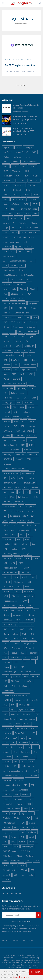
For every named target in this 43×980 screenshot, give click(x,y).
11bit (13, 209)
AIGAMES (23, 223)
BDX (13, 280)
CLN (20, 332)
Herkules (7, 488)
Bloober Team (17, 294)
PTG (22, 60)
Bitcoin (33, 289)
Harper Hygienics (11, 483)
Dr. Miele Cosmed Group (14, 384)
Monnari (16, 596)
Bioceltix (7, 284)
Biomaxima (20, 284)
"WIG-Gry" (33, 199)
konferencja (24, 530)
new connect (19, 615)
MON (6, 596)
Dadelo (29, 355)
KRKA (6, 535)
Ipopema (30, 506)
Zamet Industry (10, 870)
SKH (17, 757)
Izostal (30, 511)
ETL (15, 407)
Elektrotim (8, 398)
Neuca (6, 615)
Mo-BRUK (8, 591)
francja (6, 426)
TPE (31, 813)
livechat (7, 544)
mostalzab (28, 596)
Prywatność (6, 940)
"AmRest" (7, 152)
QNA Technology (27, 710)
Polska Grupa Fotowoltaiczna (16, 695)
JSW (5, 521)
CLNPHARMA (31, 332)
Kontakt (30, 940)
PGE (15, 667)
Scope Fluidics (21, 733)
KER (13, 521)
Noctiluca (29, 620)
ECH (5, 393)
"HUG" (27, 171)
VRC (5, 842)
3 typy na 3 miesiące (28, 209)
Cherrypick (18, 327)
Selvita (35, 743)
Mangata (27, 554)
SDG (23, 738)
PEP (32, 662)
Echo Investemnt (18, 393)
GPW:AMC (16, 450)
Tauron (20, 804)
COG (22, 336)
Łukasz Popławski (14, 71)
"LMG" (6, 185)
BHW (21, 280)
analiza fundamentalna (24, 237)
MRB (21, 606)
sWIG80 (26, 795)
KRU (14, 535)
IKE (5, 497)
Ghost (6, 960)
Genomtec (19, 436)
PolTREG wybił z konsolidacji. (21, 65)
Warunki (16, 940)
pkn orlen (15, 676)
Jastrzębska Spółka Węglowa (22, 516)
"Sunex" (26, 195)
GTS (21, 478)
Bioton (23, 289)
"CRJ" (24, 166)
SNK (16, 761)
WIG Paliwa (26, 851)
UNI (23, 823)
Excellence (26, 412)
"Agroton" (8, 147)
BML (5, 299)
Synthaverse (19, 799)
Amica (14, 232)
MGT (16, 577)
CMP (5, 336)
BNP (21, 299)
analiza (6, 237)
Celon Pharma (30, 322)
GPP (5, 450)
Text (26, 809)
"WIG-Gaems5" (18, 199)
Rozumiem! (36, 972)
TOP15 (35, 809)
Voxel (31, 837)
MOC (18, 591)
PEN (17, 662)
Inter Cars (19, 502)
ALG (14, 228)
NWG (22, 629)
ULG (36, 818)
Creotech (7, 351)
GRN (29, 459)
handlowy (31, 478)
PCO (26, 658)
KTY (30, 535)
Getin (6, 440)
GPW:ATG (28, 450)
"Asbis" (6, 157)
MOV (25, 601)
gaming (7, 436)
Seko (6, 743)
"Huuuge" (8, 176)
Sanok (17, 724)
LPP (16, 544)
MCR (13, 563)
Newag (31, 615)
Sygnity (7, 799)
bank (21, 270)
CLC (12, 332)
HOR (26, 488)
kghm (6, 525)
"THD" (36, 195)
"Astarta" (17, 157)
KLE (36, 525)
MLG (29, 582)
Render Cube (9, 719)
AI (14, 223)
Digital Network (28, 369)
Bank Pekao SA (27, 275)
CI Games (31, 327)
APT (21, 251)
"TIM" (6, 199)
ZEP (16, 875)
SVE (16, 795)
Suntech (7, 795)
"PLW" (6, 195)
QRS (5, 714)
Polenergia (8, 691)
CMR (14, 336)
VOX (23, 837)
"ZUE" (35, 204)
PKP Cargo (16, 681)
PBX (5, 658)
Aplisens (29, 247)
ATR (5, 266)
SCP (33, 733)
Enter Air (29, 403)
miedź (25, 577)
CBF (5, 322)
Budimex (35, 308)
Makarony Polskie (11, 554)
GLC (31, 440)
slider (25, 757)
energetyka (8, 403)
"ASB (34, 152)
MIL (33, 577)
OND (32, 634)
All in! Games (33, 228)
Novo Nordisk (26, 624)
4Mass (19, 214)
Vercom (25, 828)
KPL (35, 530)
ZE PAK (24, 870)
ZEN (33, 870)
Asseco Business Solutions (15, 261)
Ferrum (7, 421)
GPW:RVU (8, 459)
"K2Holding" (9, 181)
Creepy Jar (29, 346)
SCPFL (6, 738)
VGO (35, 828)
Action (14, 218)
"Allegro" (29, 147)
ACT (5, 218)
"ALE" (18, 147)
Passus (14, 653)
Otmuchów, (17, 648)
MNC (27, 587)
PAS (5, 653)
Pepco (6, 667)
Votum (14, 837)
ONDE (6, 639)
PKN (5, 676)
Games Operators (24, 431)
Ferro (27, 417)
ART (28, 251)
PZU (5, 710)
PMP (5, 686)
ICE (20, 492)
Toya (23, 813)
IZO (5, 511)
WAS (13, 842)
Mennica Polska (10, 573)
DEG (16, 365)
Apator (18, 247)
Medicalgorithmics (11, 568)
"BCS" (6, 162)
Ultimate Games (10, 823)
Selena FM (23, 743)
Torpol (14, 813)
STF (25, 785)
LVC (34, 544)
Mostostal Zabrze (11, 601)
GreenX (19, 459)
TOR (5, 813)
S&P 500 (7, 724)
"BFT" (6, 166)
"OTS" (6, 190)
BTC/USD (23, 308)
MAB (5, 549)
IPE (21, 506)
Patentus (33, 653)
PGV (23, 667)
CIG (5, 332)
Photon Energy (10, 672)
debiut (34, 360)
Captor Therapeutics (12, 317)
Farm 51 (17, 417)
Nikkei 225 (8, 620)
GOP (31, 445)
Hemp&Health (29, 483)
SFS (20, 747)
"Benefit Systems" (31, 162)
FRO (15, 426)
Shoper (7, 752)
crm (24, 351)
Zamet (22, 865)
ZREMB (6, 880)
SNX (24, 761)
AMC (5, 232)
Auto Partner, (9, 270)
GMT (23, 445)
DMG (14, 374)
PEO (24, 662)
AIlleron (34, 223)
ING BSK (7, 502)
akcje (6, 228)
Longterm (13, 955)
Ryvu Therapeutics (27, 719)
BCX (5, 280)
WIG (16, 846)
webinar (33, 842)
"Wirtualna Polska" (11, 204)
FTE (23, 426)
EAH (32, 388)
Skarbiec (7, 757)
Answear (7, 247)
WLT (5, 861)
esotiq (6, 407)
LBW (19, 539)
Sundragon (24, 790)
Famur (6, 417)
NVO (14, 629)
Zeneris (7, 875)
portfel (35, 700)
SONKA (6, 766)
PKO (26, 676)
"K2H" (36, 176)
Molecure (28, 591)
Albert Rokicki (21, 123)
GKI (23, 440)
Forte (32, 421)
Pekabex (7, 662)
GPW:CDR (33, 454)
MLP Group (8, 587)
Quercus (15, 714)
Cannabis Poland (22, 313)
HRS (13, 492)
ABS (35, 214)
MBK (28, 558)
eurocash (32, 407)
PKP (5, 681)
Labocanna (8, 539)
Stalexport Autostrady (13, 776)
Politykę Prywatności (19, 926)
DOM (31, 374)
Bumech (7, 313)
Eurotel (7, 412)
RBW (37, 714)
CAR (27, 317)
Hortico (35, 488)
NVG (5, 629)
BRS (13, 308)
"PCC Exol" (17, 190)
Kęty (30, 521)
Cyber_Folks (9, 355)
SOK (31, 761)
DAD (20, 355)
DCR (26, 360)
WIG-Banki (8, 856)
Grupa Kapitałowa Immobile (15, 469)
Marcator (7, 558)
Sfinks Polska (9, 747)
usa (16, 828)
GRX (5, 478)
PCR (34, 658)
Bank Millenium (10, 275)
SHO (36, 747)
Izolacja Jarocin (17, 511)
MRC (29, 606)
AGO (29, 218)
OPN (5, 643)
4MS (28, 214)
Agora (6, 223)
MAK (24, 549)
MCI (5, 563)
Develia (7, 369)
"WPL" (26, 204)
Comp (18, 346)
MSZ (5, 610)
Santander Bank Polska (27, 728)
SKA (36, 752)
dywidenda (8, 388)
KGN (14, 525)
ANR (25, 242)
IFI (27, 492)
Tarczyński (8, 804)
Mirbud (7, 582)
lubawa (25, 544)
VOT (5, 837)
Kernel (21, 521)
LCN (27, 539)
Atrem (14, 266)
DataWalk (15, 360)
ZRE (31, 875)
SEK (31, 738)
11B (5, 209)
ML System (19, 582)
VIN (22, 832)
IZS (5, 516)
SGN (28, 747)
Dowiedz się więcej (21, 977)
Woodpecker (17, 861)
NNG (18, 620)
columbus (8, 341)
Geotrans (31, 436)
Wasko (22, 842)
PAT (23, 653)
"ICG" (18, 176)
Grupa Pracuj (28, 473)
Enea (34, 398)
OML (24, 634)
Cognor (31, 336)
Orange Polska (29, 643)
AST (32, 261)
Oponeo (15, 643)
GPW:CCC (20, 454)
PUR (13, 705)
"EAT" (6, 171)
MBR (36, 558)
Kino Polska (26, 525)
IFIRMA (35, 492)
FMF (16, 421)
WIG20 (19, 856)
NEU (35, 610)
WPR (37, 861)
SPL (15, 766)
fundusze (33, 426)
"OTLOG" (32, 185)
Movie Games (9, 606)
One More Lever (20, 639)
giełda (15, 440)
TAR (30, 799)
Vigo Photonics (10, 832)
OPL (33, 639)
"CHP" (15, 166)
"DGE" (32, 166)
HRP (5, 492)
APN (5, 251)
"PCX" (28, 190)
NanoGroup (17, 610)
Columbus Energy (24, 341)
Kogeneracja (9, 530)
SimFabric (26, 752)
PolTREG (28, 60)
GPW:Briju (8, 454)
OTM (5, 648)
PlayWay (28, 681)
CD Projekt (15, 322)
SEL (13, 743)
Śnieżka (7, 761)
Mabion (15, 549)
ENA (26, 398)
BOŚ (5, 308)
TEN (29, 804)
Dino (6, 374)
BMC (29, 294)
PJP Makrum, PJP (28, 672)
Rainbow (27, 714)
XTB (13, 865)
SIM (16, 752)
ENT (19, 403)
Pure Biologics (25, 705)
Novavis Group (10, 624)
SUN (13, 790)
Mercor (7, 577)
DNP (22, 374)
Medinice (28, 568)
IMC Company (24, 497)
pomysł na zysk (22, 700)
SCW (15, 738)
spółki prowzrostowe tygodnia (16, 771)
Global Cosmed (10, 445)
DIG (16, 369)
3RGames (8, 214)
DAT (5, 360)
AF (22, 218)
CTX (32, 351)
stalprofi (7, 780)
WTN (6, 865)
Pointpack (24, 686)
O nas (23, 940)
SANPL (27, 724)
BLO (5, 294)
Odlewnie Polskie (11, 634)
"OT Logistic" (18, 185)
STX (5, 790)
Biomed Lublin (10, 289)
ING (36, 497)
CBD (35, 317)
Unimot (7, 828)
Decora (7, 365)
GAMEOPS (8, 431)
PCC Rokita (16, 658)
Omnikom (24, 958)
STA (35, 771)
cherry (6, 327)
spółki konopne (28, 766)
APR (13, 251)
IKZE (12, 497)
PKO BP (35, 676)
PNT (13, 686)
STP (33, 785)
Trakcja (7, 818)
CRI (17, 351)
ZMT (23, 875)
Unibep (32, 823)
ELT (18, 398)
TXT (28, 818)
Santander (8, 728)
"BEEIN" (16, 162)
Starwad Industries (12, 785)
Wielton (7, 846)
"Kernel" (21, 181)
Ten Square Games (12, 809)
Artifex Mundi (9, 256)
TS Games (18, 818)
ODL (30, 629)
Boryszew (33, 303)
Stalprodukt (32, 776)
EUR (22, 407)
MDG (21, 563)
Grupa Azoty (9, 464)
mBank (19, 558)
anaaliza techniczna (30, 232)
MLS (19, 587)
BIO (29, 280)
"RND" (15, 195)
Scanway (7, 733)
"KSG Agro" (34, 181)
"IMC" (27, 176)
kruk (22, 535)
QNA (13, 710)
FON (24, 421)
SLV (33, 757)
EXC (16, 412)
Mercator (25, 573)
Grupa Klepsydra (11, 473)
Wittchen (30, 856)
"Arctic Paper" (22, 152)
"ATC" (28, 157)
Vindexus (32, 832)
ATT (22, 266)
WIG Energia (27, 846)
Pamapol (30, 648)
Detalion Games (29, 365)
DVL (31, 384)
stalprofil (19, 780)
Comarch (7, 346)
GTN (13, 478)
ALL (21, 228)
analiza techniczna (12, 60)
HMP (17, 488)
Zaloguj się (27, 921)
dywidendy (22, 388)
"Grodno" (16, 171)
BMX (13, 299)
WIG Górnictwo (10, 851)
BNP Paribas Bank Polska (14, 303)
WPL (28, 861)
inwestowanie (9, 506)
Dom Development (12, 379)
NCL (28, 610)
